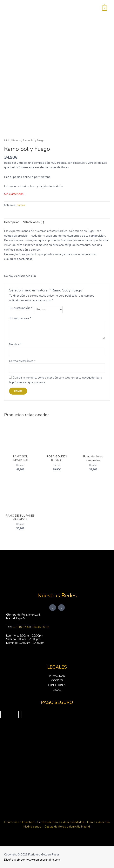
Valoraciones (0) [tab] (33, 222)
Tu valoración (20, 318)
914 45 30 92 (40, 627)
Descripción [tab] (12, 222)
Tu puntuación (21, 308)
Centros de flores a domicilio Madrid (61, 822)
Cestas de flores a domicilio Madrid (67, 827)
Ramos (17, 140)
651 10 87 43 (21, 627)
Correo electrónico (22, 361)
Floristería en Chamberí (19, 822)
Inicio (7, 140)
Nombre (15, 344)
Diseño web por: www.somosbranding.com (32, 860)
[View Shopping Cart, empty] (105, 8)
